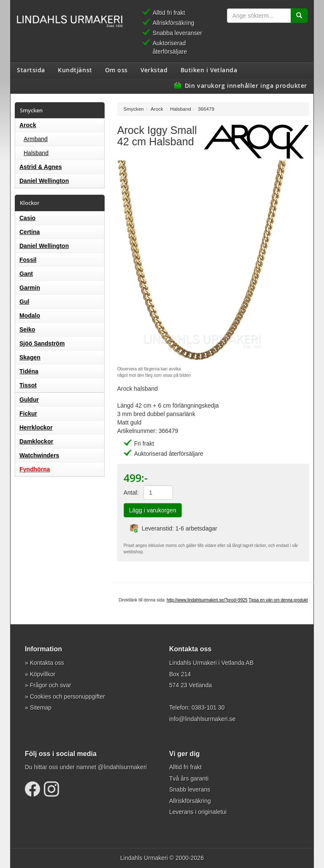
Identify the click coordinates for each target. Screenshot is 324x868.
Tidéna (29, 371)
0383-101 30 (208, 707)
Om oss (116, 70)
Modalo (30, 316)
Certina (30, 232)
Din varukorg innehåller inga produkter (246, 85)
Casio (27, 218)
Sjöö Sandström (42, 343)
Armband (36, 139)
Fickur (28, 414)
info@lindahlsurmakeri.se (202, 719)
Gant (26, 274)
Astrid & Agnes (41, 167)
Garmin (30, 288)
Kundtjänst (75, 70)
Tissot (28, 385)
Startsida (31, 70)
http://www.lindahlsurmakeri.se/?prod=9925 (207, 600)
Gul (24, 302)
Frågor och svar (51, 685)
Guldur (29, 400)
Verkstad (154, 70)
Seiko (27, 329)
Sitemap (41, 707)
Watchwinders (39, 455)
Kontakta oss (47, 663)
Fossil (28, 260)
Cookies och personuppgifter (67, 697)
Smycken (134, 109)
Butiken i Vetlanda (209, 70)
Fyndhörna (35, 469)
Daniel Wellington (44, 181)
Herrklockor (36, 427)
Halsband (36, 153)
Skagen (30, 357)
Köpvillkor (43, 674)
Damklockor (36, 441)
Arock (28, 125)
